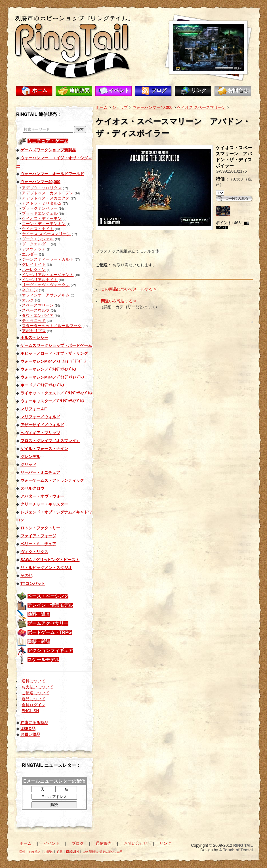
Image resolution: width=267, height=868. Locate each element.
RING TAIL (243, 845)
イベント (119, 90)
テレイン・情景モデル (50, 605)
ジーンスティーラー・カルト (48, 259)
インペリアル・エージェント (48, 275)
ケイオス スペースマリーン (46, 234)
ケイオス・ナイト (38, 229)
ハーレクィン (34, 269)
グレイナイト (34, 264)
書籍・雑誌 (39, 641)
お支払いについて (37, 687)
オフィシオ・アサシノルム (46, 295)
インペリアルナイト (40, 280)
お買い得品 (30, 735)
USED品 (28, 729)
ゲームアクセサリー (48, 623)
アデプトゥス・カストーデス (48, 193)
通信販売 (79, 90)
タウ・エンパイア (38, 315)
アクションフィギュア (50, 651)
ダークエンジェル (38, 239)
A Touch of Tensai (236, 850)
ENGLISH (30, 711)
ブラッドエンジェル (40, 213)
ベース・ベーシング (48, 596)
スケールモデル (43, 660)
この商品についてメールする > (129, 289)
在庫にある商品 (34, 723)
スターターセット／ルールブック (52, 326)
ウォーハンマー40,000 (153, 107)
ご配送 (49, 852)
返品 (60, 852)
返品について (33, 699)
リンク (199, 90)
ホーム (40, 90)
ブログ (159, 90)
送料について (33, 681)
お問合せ (238, 90)
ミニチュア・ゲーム (48, 141)
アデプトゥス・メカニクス (46, 198)
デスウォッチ (34, 249)
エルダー (30, 254)
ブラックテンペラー (40, 208)
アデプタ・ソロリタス (42, 188)
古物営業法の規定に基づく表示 (102, 852)
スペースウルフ (36, 310)
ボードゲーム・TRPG (50, 632)
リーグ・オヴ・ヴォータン (46, 285)
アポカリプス (34, 331)
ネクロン (30, 290)
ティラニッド (34, 321)
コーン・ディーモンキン (44, 224)
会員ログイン (33, 705)
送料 (22, 852)
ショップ (120, 107)
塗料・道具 (39, 614)
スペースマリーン (38, 305)
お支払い (35, 852)
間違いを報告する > (119, 301)
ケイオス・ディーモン (42, 218)
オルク (28, 300)
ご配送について (35, 693)
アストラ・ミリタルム (42, 203)
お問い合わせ (136, 843)
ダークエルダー (36, 244)
